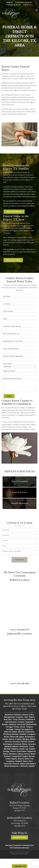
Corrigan (9, 727)
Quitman (15, 734)
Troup (15, 719)
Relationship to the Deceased (19, 343)
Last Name (19, 306)
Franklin (18, 739)
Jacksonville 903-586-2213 (24, 2)
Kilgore (32, 717)
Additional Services (19, 373)
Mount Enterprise (11, 766)
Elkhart (33, 739)
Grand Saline (22, 751)
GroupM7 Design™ (23, 854)
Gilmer (15, 732)
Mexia (25, 744)
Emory (6, 754)
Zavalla (31, 742)
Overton (21, 719)
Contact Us (28, 5)
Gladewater (30, 732)
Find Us (10, 2)
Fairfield (24, 742)
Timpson (29, 727)
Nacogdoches (9, 717)
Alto (10, 719)
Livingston (31, 734)
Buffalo (5, 724)
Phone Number (19, 313)
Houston (16, 764)
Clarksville (8, 764)
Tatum (31, 746)
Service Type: (19, 365)
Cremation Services (14, 212)
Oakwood (12, 724)
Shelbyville (24, 746)
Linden (8, 759)
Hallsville (24, 766)
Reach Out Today (13, 260)
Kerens (7, 737)
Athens (25, 715)
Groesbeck (17, 744)
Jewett (5, 739)
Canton (13, 751)
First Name (19, 298)
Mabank (15, 746)
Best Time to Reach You (19, 336)
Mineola (21, 732)
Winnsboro (13, 754)
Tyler (26, 717)
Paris (31, 761)
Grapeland (29, 722)
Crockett (21, 722)
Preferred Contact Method (19, 328)
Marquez (26, 739)
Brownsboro (30, 737)
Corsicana (32, 744)
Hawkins (15, 749)
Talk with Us (19, 560)
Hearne (12, 739)
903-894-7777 (23, 630)
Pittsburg (7, 734)
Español (32, 766)
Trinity (16, 727)
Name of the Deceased (19, 350)
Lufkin (31, 715)
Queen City (29, 759)
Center (23, 727)
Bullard (33, 764)
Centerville (21, 724)
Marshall (7, 749)
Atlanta (21, 759)
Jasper (22, 737)
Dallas (25, 761)
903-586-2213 (23, 684)
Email (19, 321)
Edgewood (31, 751)
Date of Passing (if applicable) (19, 358)
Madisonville (32, 724)
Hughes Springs (28, 756)
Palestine (18, 715)
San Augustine (27, 729)
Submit (9, 396)
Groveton (16, 742)
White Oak (14, 737)
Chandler (23, 734)
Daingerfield (17, 756)
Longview (19, 717)
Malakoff (8, 746)
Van (27, 749)
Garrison (8, 742)
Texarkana (10, 761)
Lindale (22, 749)
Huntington (8, 744)
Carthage (10, 729)
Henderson (9, 715)
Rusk (6, 719)
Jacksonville (25, 764)
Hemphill (19, 761)
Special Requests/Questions (19, 385)
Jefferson (8, 732)
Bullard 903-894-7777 (14, 5)
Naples (14, 759)
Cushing (17, 729)
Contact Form (19, 837)
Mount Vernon (24, 754)
